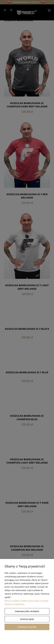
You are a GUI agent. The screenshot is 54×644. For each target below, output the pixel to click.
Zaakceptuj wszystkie (27, 627)
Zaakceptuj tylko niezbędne (27, 611)
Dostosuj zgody (27, 619)
